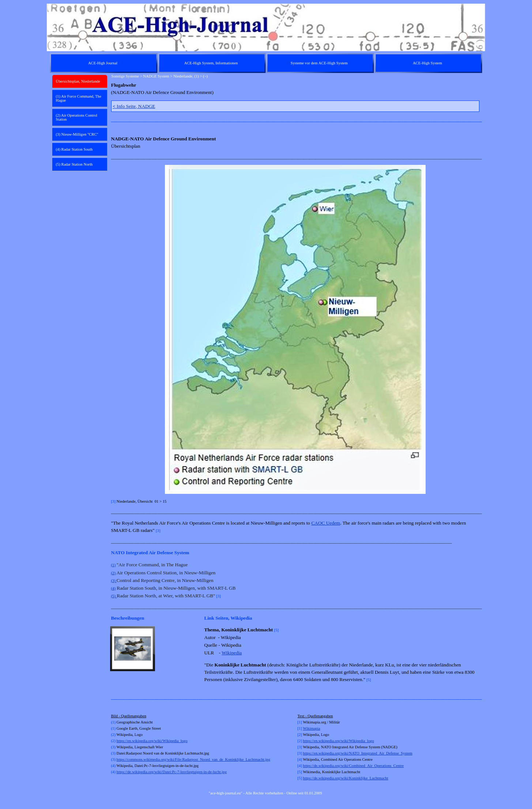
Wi (305, 728)
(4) (113, 588)
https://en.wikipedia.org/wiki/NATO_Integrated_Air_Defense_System (358, 753)
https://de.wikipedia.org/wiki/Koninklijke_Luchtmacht (346, 778)
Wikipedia (232, 653)
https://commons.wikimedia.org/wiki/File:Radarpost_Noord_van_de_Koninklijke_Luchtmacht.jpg (193, 759)
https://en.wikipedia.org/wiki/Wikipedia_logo (152, 741)
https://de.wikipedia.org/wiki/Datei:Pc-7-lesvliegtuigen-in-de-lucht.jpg (172, 772)
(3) (114, 581)
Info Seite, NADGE (134, 106)
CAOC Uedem (326, 523)
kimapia (314, 728)
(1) (113, 565)
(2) (113, 573)
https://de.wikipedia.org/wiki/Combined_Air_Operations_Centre (354, 766)
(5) (113, 596)
